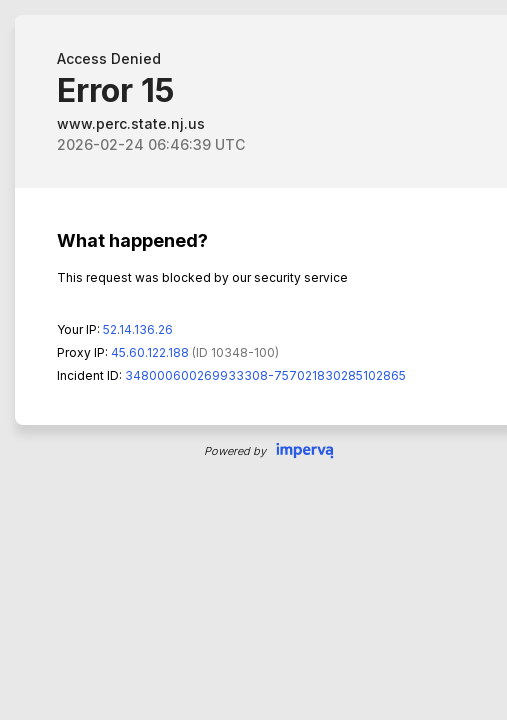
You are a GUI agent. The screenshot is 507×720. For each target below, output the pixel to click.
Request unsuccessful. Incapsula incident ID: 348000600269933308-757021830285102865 (253, 360)
